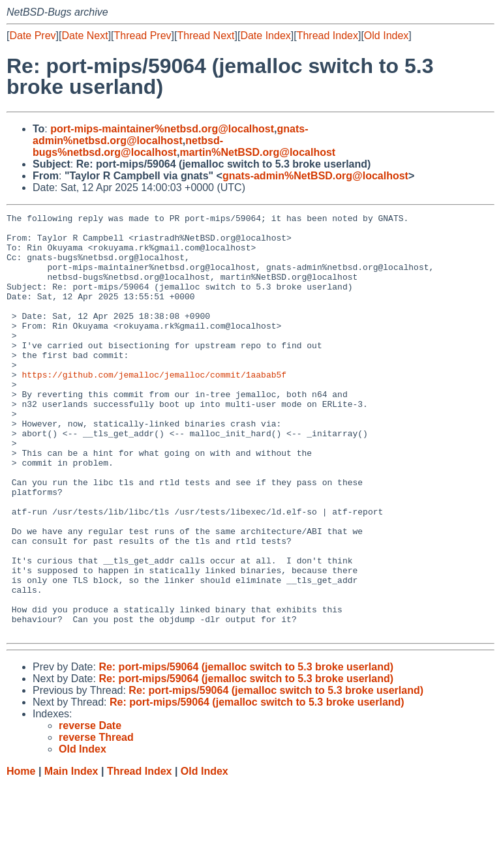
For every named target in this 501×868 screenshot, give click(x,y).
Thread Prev (143, 36)
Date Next (84, 36)
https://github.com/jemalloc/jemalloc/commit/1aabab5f (154, 408)
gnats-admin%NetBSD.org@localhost (315, 176)
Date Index (265, 36)
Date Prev (32, 36)
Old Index (386, 36)
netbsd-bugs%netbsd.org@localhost (128, 146)
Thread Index (327, 36)
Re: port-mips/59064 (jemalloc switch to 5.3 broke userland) (246, 751)
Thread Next (205, 36)
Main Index (71, 855)
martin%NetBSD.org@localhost (257, 152)
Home (21, 855)
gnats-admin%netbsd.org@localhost (170, 135)
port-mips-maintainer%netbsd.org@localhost (162, 129)
